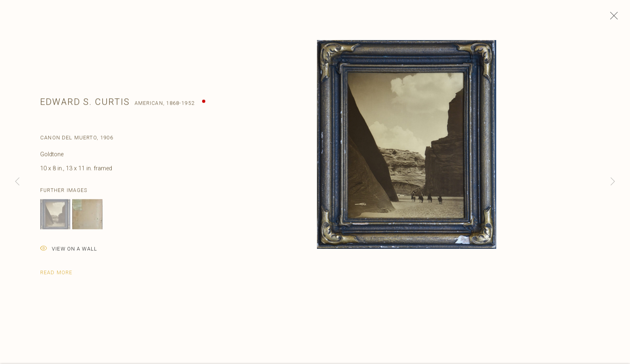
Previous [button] (17, 182)
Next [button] (613, 182)
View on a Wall (69, 252)
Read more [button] (56, 276)
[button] (55, 217)
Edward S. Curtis (85, 105)
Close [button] (612, 18)
